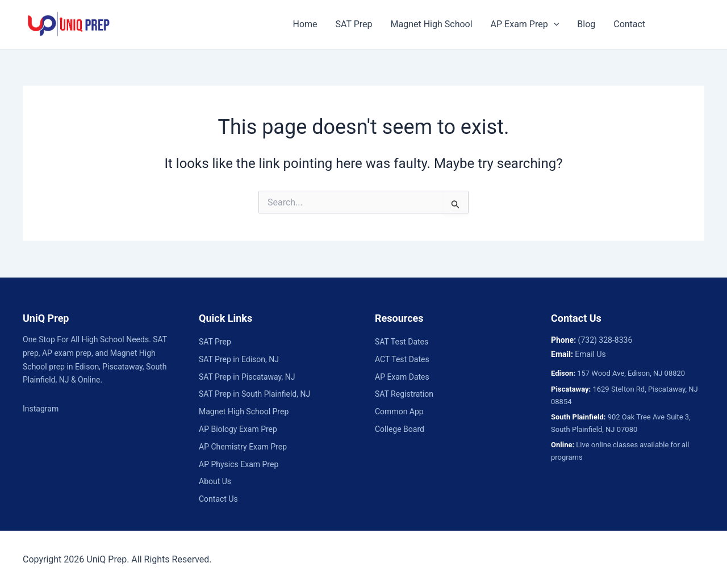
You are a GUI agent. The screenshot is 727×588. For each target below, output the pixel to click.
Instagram (41, 409)
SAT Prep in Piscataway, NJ (247, 377)
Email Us (590, 354)
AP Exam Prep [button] (525, 24)
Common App (399, 411)
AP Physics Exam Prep (239, 464)
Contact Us (218, 499)
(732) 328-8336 (605, 340)
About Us (215, 481)
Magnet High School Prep (244, 411)
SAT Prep (354, 24)
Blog (586, 24)
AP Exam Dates (402, 377)
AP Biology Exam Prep (238, 429)
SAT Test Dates (402, 342)
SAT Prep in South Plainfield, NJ (254, 394)
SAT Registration (404, 394)
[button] (554, 24)
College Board (400, 429)
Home (305, 24)
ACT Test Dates (402, 359)
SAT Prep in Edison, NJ (239, 359)
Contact (629, 24)
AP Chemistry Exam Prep (243, 447)
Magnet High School (432, 24)
